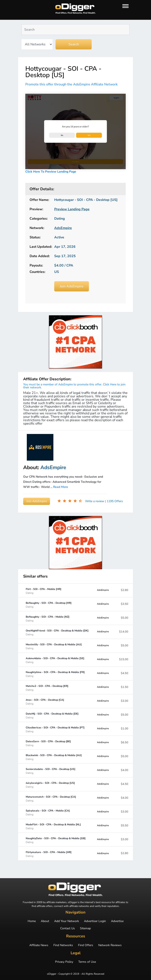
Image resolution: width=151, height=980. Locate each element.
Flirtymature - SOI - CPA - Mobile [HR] (49, 854)
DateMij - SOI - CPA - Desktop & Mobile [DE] (52, 715)
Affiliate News (39, 945)
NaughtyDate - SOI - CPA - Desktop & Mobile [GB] (56, 840)
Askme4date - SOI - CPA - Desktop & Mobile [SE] (55, 660)
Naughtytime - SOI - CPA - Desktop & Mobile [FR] (55, 674)
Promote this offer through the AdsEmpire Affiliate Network (71, 84)
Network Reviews (110, 945)
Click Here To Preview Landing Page (51, 172)
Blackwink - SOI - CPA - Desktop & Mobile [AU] (54, 757)
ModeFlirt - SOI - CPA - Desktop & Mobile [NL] (53, 826)
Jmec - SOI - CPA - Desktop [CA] (45, 702)
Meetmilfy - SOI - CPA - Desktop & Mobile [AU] (54, 646)
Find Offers (86, 945)
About (45, 921)
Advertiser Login (95, 921)
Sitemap (85, 928)
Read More (61, 487)
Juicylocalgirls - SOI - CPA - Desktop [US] (50, 785)
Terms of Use (87, 962)
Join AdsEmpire (72, 286)
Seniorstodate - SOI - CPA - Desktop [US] (51, 771)
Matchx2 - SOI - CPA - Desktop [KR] (47, 688)
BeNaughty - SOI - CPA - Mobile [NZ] (48, 618)
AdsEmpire (103, 590)
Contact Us (68, 928)
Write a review (95, 501)
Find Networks (63, 945)
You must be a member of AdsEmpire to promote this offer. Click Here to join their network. (74, 386)
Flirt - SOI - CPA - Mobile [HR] (43, 591)
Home (32, 921)
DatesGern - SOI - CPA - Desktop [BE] (48, 743)
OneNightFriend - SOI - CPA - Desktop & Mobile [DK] (57, 632)
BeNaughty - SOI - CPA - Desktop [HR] (49, 605)
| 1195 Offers (114, 501)
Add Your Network (67, 921)
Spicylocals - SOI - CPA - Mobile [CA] (48, 812)
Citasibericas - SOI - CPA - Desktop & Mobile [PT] (55, 729)
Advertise (117, 921)
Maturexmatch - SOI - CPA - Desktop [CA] (51, 798)
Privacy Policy (64, 962)
